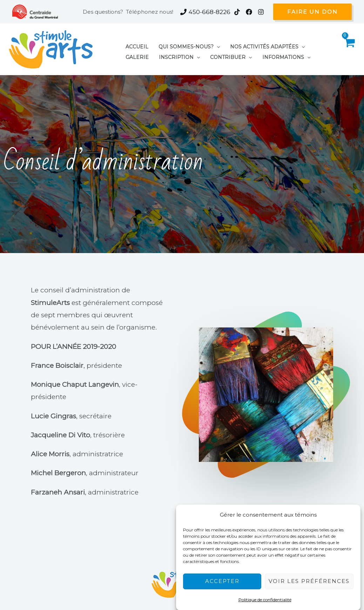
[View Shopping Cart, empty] (349, 49)
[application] (209, 45)
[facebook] (250, 12)
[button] (312, 12)
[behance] (262, 12)
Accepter (222, 577)
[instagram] (238, 12)
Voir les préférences (309, 577)
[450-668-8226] (205, 12)
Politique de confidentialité (265, 596)
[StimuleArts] (51, 49)
